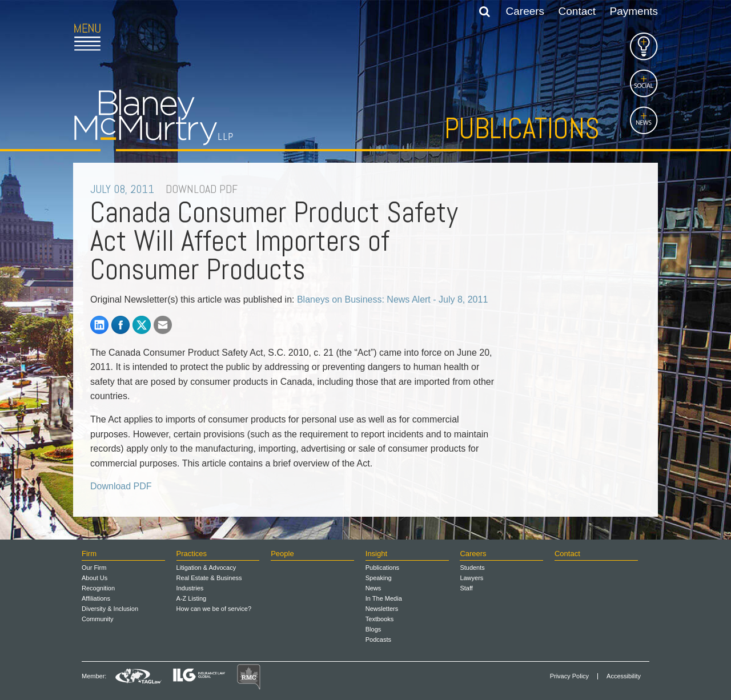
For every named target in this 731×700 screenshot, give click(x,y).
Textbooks (380, 619)
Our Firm (94, 568)
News (373, 588)
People (282, 554)
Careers (525, 11)
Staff (466, 588)
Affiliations (96, 598)
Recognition (98, 588)
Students (472, 568)
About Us (95, 578)
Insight (376, 554)
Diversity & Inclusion (110, 609)
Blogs (373, 629)
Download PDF (121, 486)
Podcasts (378, 639)
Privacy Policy (569, 676)
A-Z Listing (192, 598)
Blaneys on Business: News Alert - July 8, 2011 (392, 299)
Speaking (379, 578)
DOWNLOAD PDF (202, 189)
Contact (577, 11)
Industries (190, 588)
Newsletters (382, 609)
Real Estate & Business (209, 578)
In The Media (384, 598)
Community (98, 619)
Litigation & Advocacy (206, 568)
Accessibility (624, 676)
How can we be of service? (214, 609)
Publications (522, 128)
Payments (634, 11)
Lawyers (471, 578)
